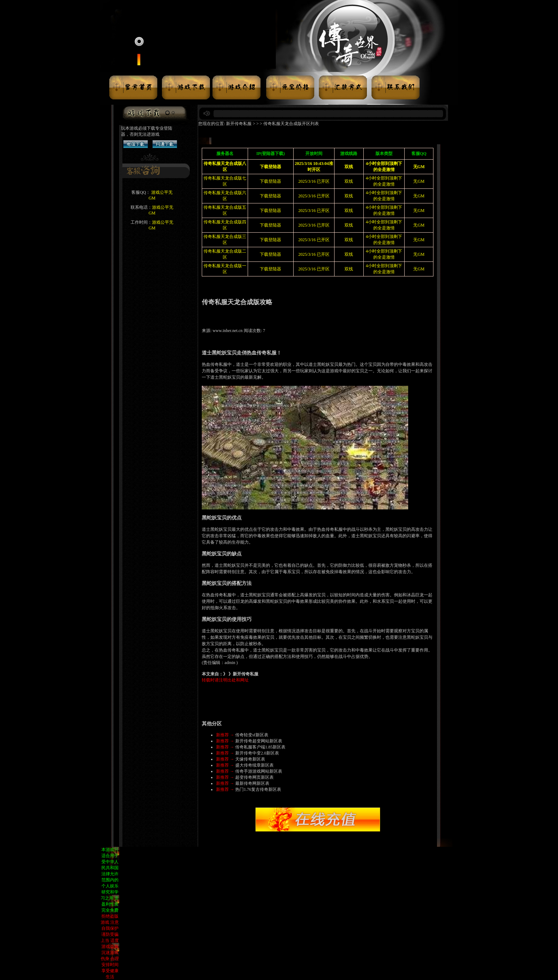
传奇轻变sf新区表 (252, 735)
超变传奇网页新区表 (254, 777)
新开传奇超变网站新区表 (259, 741)
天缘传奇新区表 (250, 759)
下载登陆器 (270, 181)
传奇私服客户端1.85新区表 (260, 747)
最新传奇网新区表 (252, 783)
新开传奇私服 (239, 124)
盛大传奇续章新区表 (254, 765)
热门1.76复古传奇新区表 (258, 789)
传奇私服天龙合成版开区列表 (291, 124)
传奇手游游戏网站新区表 (259, 771)
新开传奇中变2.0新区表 (257, 753)
